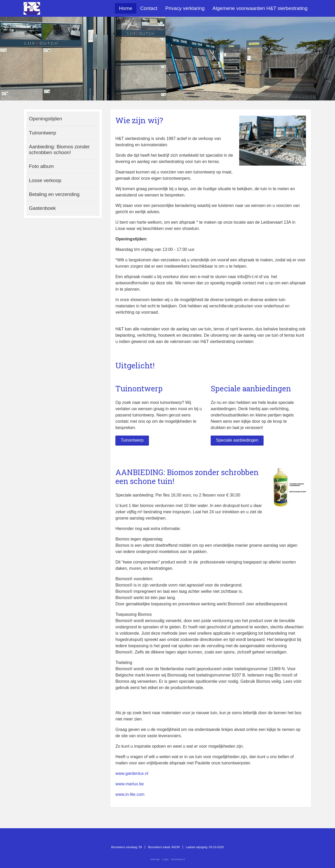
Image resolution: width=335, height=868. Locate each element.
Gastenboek (42, 208)
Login (165, 859)
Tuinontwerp (132, 440)
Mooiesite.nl (178, 859)
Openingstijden (46, 119)
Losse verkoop (45, 180)
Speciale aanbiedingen (237, 440)
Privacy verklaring (185, 8)
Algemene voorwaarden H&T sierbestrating (260, 8)
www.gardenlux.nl (132, 773)
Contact (149, 8)
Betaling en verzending (54, 194)
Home (126, 8)
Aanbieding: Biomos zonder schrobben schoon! (59, 150)
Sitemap (155, 859)
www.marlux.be (130, 784)
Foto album (41, 166)
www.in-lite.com (130, 794)
